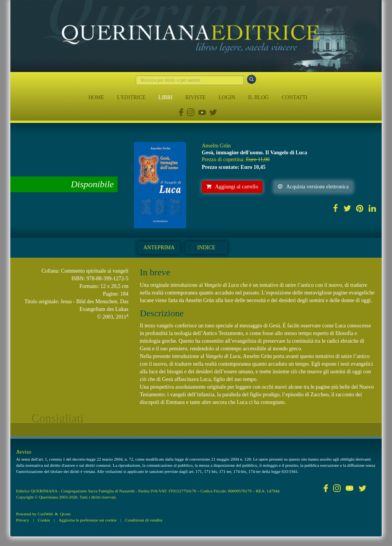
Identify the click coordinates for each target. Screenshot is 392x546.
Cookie (44, 520)
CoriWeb (45, 514)
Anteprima (159, 248)
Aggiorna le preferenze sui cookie (88, 520)
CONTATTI (295, 97)
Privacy (23, 520)
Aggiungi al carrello (232, 187)
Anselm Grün (216, 146)
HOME (96, 97)
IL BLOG (258, 97)
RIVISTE (196, 97)
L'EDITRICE (131, 97)
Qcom (65, 514)
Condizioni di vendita (144, 520)
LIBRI (166, 97)
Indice (206, 248)
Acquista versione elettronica (313, 187)
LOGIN (227, 97)
